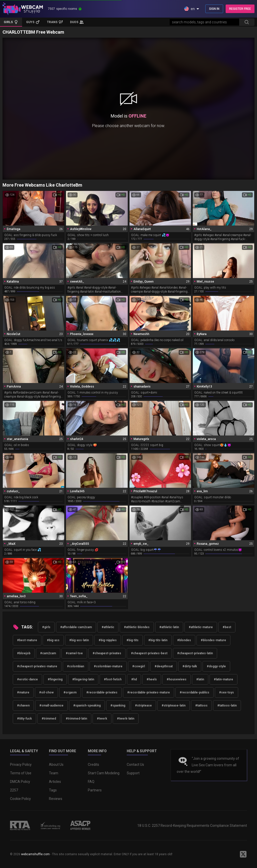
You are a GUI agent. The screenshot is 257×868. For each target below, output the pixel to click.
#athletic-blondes (137, 627)
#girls (46, 627)
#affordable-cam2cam (76, 627)
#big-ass (53, 640)
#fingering (55, 679)
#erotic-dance (27, 679)
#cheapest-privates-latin (195, 653)
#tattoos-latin (227, 706)
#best (227, 627)
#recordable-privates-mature (149, 692)
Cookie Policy (20, 799)
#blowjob (24, 653)
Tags (53, 790)
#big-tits (133, 640)
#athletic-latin (169, 627)
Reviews (56, 799)
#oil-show (46, 692)
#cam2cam (48, 653)
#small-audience (51, 706)
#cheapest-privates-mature (37, 666)
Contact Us (135, 765)
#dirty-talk (190, 666)
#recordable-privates (102, 692)
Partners (95, 790)
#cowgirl (139, 666)
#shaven (23, 706)
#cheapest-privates (107, 653)
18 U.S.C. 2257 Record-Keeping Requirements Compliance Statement (192, 826)
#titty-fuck (24, 719)
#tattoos (201, 706)
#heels (152, 679)
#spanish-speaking (87, 706)
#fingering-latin (83, 679)
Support (133, 773)
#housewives (177, 679)
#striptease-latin (174, 706)
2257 (14, 790)
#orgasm (70, 692)
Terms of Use (21, 773)
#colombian (76, 666)
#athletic (108, 627)
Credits (93, 765)
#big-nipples (108, 640)
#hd (134, 679)
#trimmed (49, 719)
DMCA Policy (20, 782)
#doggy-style (216, 666)
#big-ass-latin (79, 640)
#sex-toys (227, 692)
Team (54, 773)
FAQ (91, 782)
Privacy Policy (21, 765)
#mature (23, 692)
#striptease (143, 706)
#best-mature (27, 640)
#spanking (118, 706)
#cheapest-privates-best (149, 653)
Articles (55, 782)
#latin (200, 679)
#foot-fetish (113, 679)
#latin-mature (223, 679)
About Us (56, 765)
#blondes (184, 640)
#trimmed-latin (76, 719)
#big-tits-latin (158, 640)
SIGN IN (214, 9)
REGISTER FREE (240, 9)
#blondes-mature (213, 640)
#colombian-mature (108, 666)
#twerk (102, 719)
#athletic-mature (201, 627)
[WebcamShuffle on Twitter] (243, 854)
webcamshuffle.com (35, 854)
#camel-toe (74, 653)
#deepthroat (164, 666)
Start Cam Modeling (104, 773)
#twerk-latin (126, 719)
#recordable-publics (195, 692)
